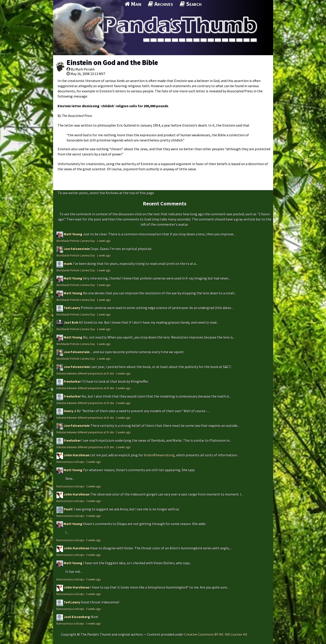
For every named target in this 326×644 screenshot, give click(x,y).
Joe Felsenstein (77, 249)
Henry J (70, 411)
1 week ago (104, 241)
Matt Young (73, 234)
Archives (161, 4)
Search (191, 4)
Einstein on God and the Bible (112, 62)
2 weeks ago (123, 373)
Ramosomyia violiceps (70, 462)
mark (68, 264)
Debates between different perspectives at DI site (85, 373)
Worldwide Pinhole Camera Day (76, 241)
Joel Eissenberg (77, 617)
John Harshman (77, 455)
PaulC (68, 509)
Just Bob (71, 322)
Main (133, 4)
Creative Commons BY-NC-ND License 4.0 (216, 634)
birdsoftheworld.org (159, 455)
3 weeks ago (94, 516)
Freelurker (72, 381)
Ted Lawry (72, 308)
